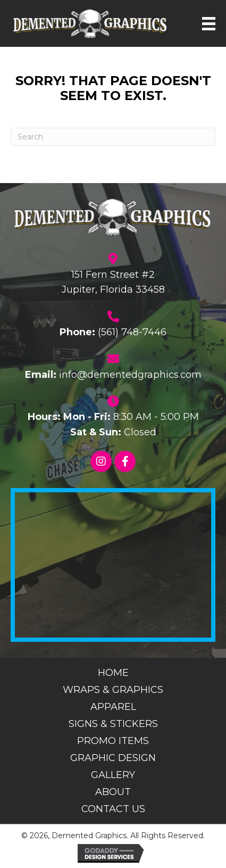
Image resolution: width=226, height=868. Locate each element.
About (113, 792)
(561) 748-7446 (132, 332)
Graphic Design (113, 758)
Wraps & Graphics (113, 690)
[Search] (113, 137)
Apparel (113, 707)
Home (113, 673)
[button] (101, 461)
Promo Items (113, 741)
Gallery (113, 775)
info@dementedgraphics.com (130, 375)
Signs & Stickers (113, 724)
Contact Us (113, 809)
